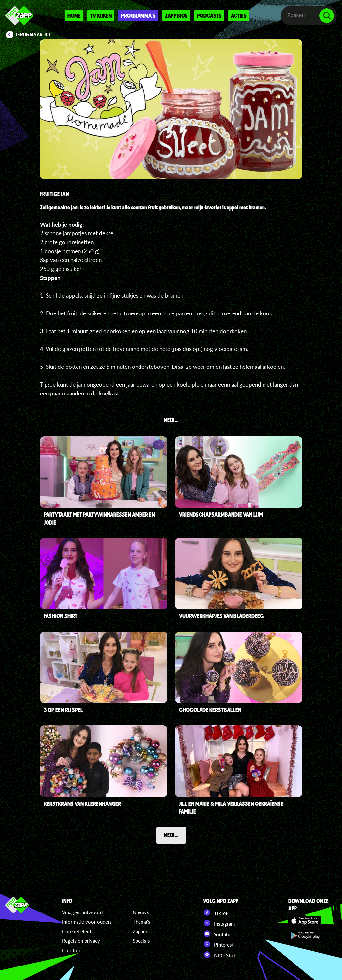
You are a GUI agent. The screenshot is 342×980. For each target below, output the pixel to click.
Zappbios (176, 15)
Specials (141, 941)
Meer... (171, 835)
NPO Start (219, 955)
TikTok (216, 912)
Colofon (71, 950)
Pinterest (218, 944)
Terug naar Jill (33, 35)
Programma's (138, 15)
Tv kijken (101, 15)
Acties (239, 15)
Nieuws (141, 912)
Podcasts (209, 15)
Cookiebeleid (77, 931)
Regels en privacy (81, 941)
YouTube (217, 934)
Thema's (141, 922)
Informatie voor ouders (87, 922)
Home (74, 15)
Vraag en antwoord (82, 912)
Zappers (141, 931)
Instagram (219, 923)
